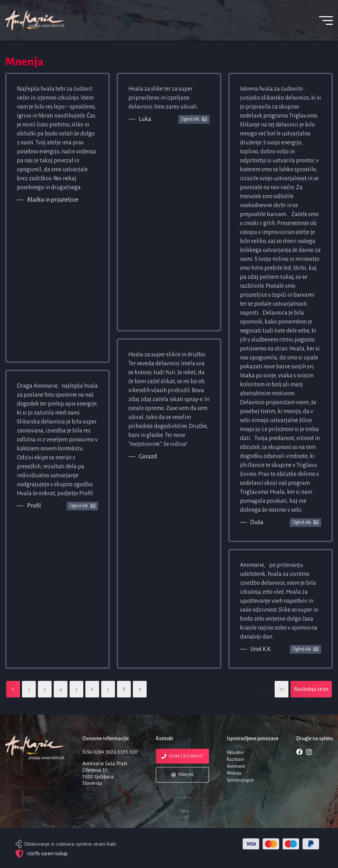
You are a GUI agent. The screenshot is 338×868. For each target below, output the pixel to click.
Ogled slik (82, 506)
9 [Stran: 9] (140, 689)
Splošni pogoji (240, 780)
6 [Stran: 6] (92, 689)
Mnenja (234, 773)
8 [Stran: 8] (124, 689)
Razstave (236, 759)
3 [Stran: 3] (45, 689)
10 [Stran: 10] (282, 689)
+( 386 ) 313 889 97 (182, 756)
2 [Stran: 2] (29, 689)
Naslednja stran (311, 689)
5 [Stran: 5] (77, 689)
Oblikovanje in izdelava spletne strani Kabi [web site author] (70, 844)
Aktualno (235, 753)
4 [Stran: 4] (61, 689)
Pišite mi (182, 775)
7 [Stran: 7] (108, 689)
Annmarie (236, 766)
